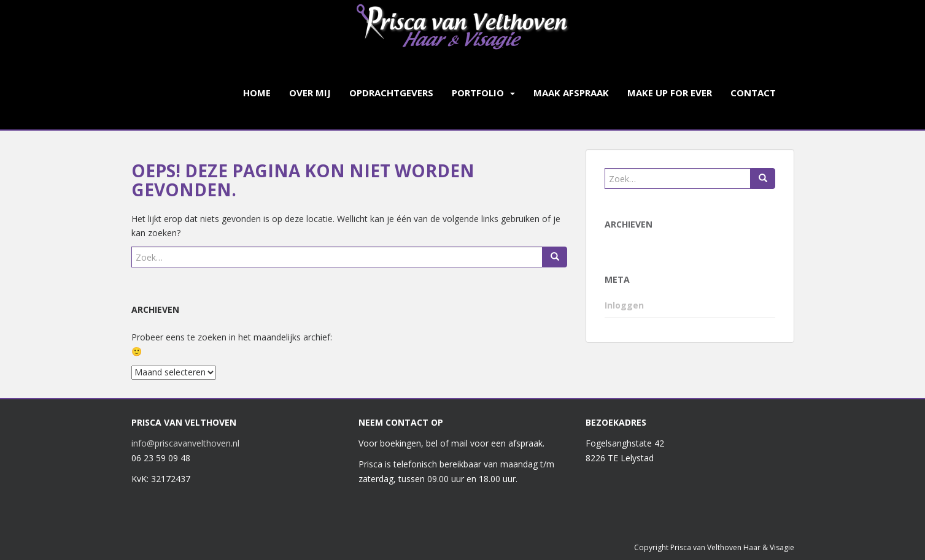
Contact (753, 93)
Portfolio (478, 93)
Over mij (310, 93)
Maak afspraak (571, 93)
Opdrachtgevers (391, 93)
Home (257, 93)
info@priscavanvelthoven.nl (185, 443)
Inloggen (624, 305)
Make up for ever (670, 93)
